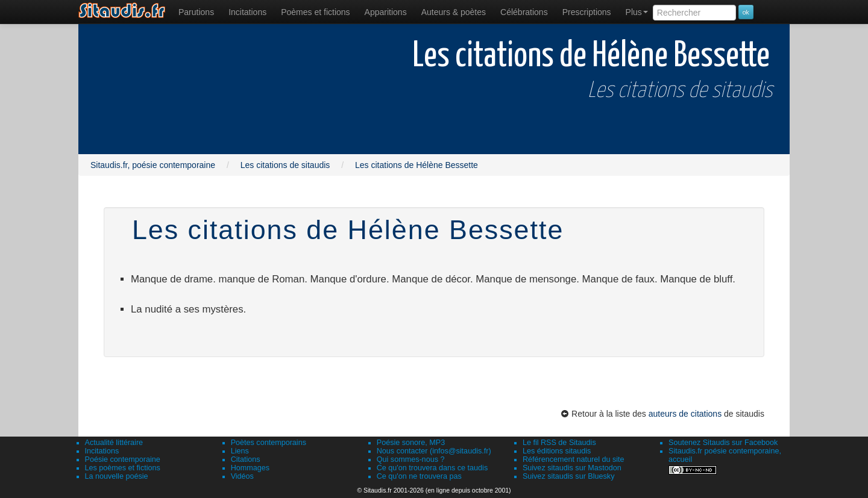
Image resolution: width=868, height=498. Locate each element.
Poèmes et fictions (315, 12)
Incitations (102, 451)
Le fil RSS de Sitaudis (559, 443)
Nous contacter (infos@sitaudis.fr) (434, 451)
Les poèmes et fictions (123, 468)
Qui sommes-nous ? (411, 459)
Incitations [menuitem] (247, 12)
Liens (240, 451)
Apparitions (386, 12)
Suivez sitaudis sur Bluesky (569, 476)
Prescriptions (587, 12)
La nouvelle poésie (117, 476)
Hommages (250, 468)
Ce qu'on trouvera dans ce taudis (432, 468)
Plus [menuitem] (637, 12)
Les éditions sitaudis (557, 451)
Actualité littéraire (114, 443)
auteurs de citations (685, 414)
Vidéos (242, 476)
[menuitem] (196, 12)
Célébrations (524, 12)
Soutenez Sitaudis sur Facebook (723, 443)
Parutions (196, 12)
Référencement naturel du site (574, 459)
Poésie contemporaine (123, 459)
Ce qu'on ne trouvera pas (419, 476)
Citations (246, 459)
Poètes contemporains (269, 443)
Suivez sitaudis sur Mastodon (572, 468)
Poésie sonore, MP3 (411, 443)
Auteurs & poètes (454, 12)
